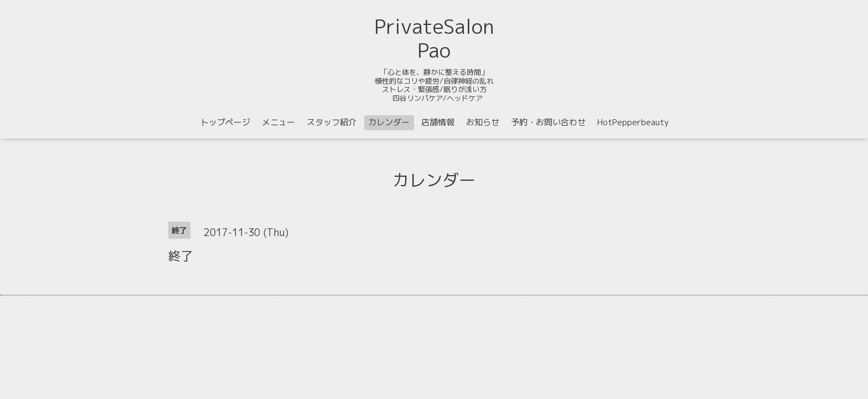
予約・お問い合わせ (548, 122)
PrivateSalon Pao (434, 38)
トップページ (225, 122)
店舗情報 (438, 122)
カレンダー (389, 122)
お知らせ (483, 122)
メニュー (278, 122)
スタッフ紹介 (332, 122)
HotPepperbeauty (633, 122)
